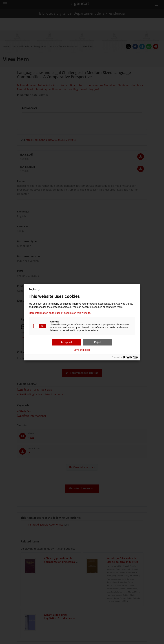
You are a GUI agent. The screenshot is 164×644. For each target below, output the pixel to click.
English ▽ (34, 290)
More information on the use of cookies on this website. (60, 313)
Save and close (82, 350)
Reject (98, 342)
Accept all (66, 342)
